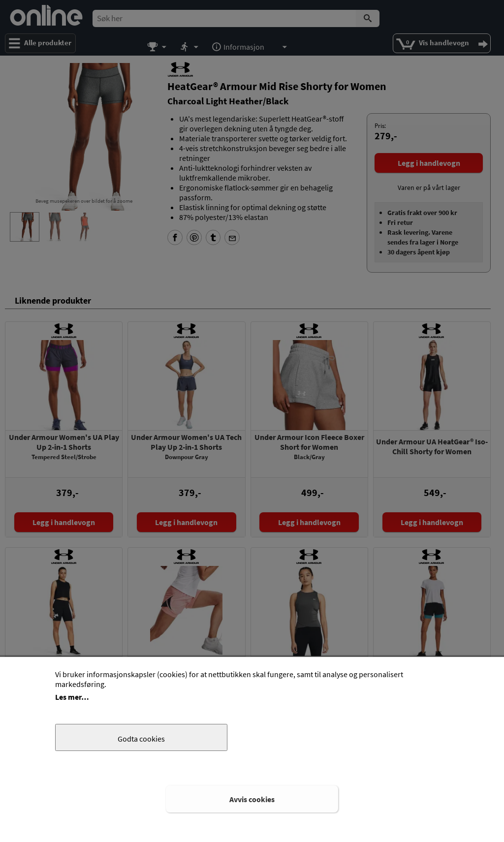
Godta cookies (141, 739)
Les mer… (72, 697)
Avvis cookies (252, 799)
